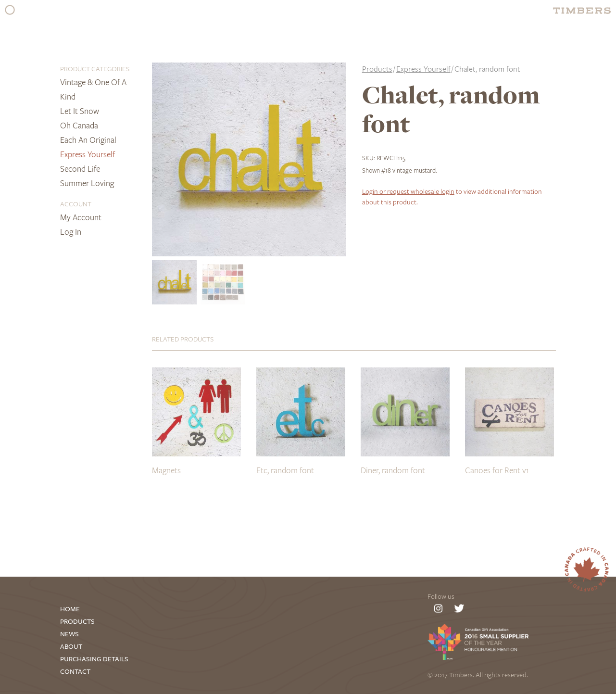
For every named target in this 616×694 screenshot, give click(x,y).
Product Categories (95, 69)
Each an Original (88, 140)
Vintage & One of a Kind (93, 89)
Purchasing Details (94, 659)
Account (76, 204)
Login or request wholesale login (408, 191)
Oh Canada (79, 125)
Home (70, 609)
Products (377, 69)
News (69, 634)
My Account (81, 217)
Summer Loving (87, 183)
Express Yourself (88, 154)
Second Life (80, 169)
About (71, 647)
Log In (71, 232)
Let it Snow (80, 111)
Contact (75, 672)
